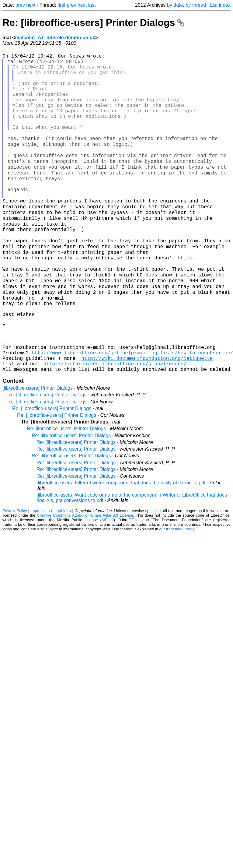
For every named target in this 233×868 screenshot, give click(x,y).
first (61, 5)
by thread (196, 5)
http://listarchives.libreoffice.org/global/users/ (115, 425)
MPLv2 (108, 583)
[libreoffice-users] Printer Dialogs (38, 451)
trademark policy (180, 592)
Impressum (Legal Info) (51, 574)
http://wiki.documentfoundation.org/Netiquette (147, 419)
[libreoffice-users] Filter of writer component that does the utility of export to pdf (121, 546)
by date (175, 5)
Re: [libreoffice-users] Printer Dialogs (93, 23)
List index (220, 5)
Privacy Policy (15, 574)
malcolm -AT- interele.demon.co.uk (55, 38)
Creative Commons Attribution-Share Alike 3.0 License (85, 578)
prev (20, 5)
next (31, 5)
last (92, 5)
